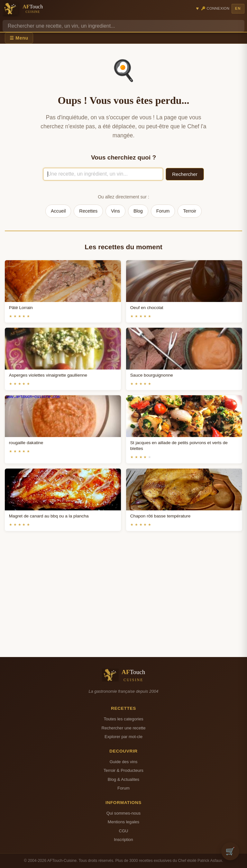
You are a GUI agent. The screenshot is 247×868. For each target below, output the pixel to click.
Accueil (58, 211)
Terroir (190, 211)
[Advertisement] (123, 602)
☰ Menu (19, 38)
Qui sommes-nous (123, 813)
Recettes (88, 211)
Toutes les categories (123, 719)
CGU (123, 831)
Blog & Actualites (123, 779)
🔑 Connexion (215, 8)
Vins (115, 211)
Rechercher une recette (124, 728)
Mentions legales (123, 822)
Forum (163, 211)
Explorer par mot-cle (123, 737)
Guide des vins (124, 762)
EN (238, 8)
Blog (138, 211)
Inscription (123, 840)
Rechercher (185, 174)
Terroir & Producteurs (123, 770)
